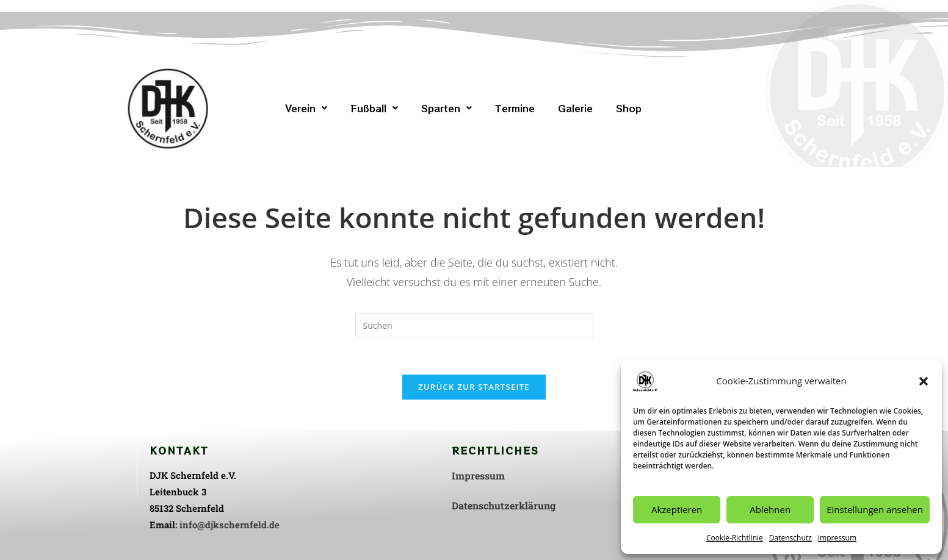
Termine (515, 108)
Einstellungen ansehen (875, 509)
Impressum (837, 538)
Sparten (447, 108)
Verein (306, 108)
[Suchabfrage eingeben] (474, 325)
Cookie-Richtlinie (735, 538)
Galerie (575, 108)
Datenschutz (791, 538)
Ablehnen (770, 509)
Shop (629, 108)
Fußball (374, 108)
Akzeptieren (677, 509)
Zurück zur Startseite (474, 387)
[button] (924, 381)
